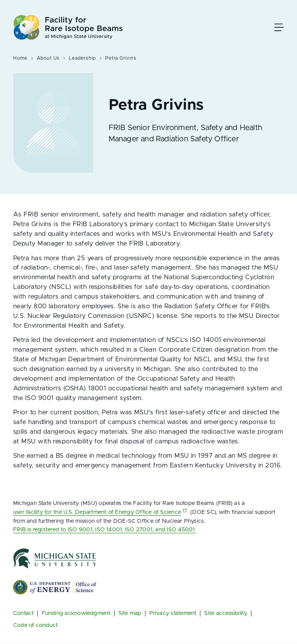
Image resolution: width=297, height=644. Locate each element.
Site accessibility (226, 613)
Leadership (82, 58)
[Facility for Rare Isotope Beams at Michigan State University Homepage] (68, 27)
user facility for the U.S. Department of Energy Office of (101, 512)
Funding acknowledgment (76, 613)
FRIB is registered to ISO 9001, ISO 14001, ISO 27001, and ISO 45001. (105, 530)
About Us (48, 58)
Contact (24, 613)
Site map (130, 613)
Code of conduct (35, 625)
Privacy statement (173, 613)
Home (20, 58)
